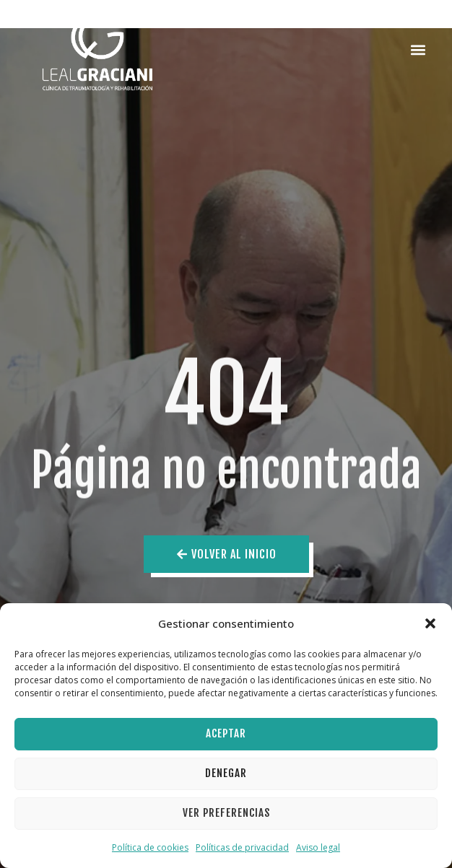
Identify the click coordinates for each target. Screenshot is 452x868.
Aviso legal (318, 847)
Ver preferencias (226, 813)
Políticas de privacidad (242, 847)
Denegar (226, 773)
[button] (430, 623)
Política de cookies (150, 847)
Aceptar (226, 733)
